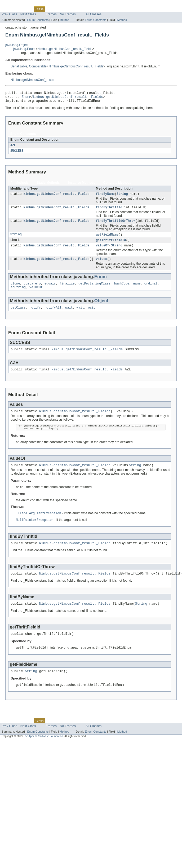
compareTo (32, 290)
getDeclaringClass (94, 290)
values (102, 265)
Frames (51, 14)
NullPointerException (35, 533)
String (122, 197)
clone (15, 290)
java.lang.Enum (24, 49)
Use (51, 9)
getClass (18, 315)
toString (18, 294)
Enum (26, 98)
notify (35, 315)
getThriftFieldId (111, 245)
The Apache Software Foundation (43, 754)
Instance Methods (81, 186)
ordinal (151, 290)
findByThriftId (109, 211)
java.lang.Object (17, 45)
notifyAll (53, 315)
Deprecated (75, 9)
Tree (61, 9)
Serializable (19, 66)
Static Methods (48, 186)
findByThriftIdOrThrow (116, 225)
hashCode (122, 290)
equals (50, 290)
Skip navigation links (15, 4)
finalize (67, 290)
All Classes (94, 14)
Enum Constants (38, 20)
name (137, 290)
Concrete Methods (117, 186)
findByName (105, 197)
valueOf (103, 251)
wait (69, 315)
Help (101, 9)
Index (91, 9)
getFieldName (107, 239)
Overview (8, 9)
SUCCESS (17, 154)
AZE (13, 148)
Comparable (38, 66)
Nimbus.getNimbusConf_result (32, 80)
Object (101, 308)
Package (25, 9)
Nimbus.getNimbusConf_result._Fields (65, 49)
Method (64, 20)
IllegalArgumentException (39, 526)
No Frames (68, 14)
